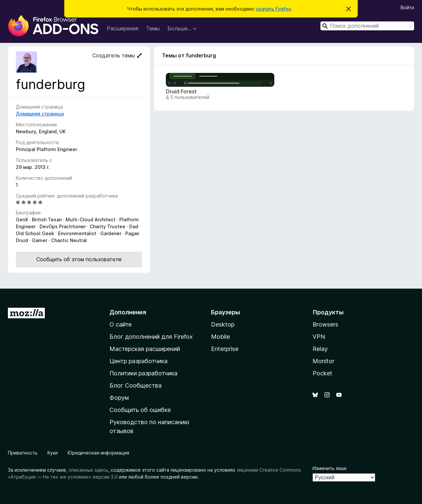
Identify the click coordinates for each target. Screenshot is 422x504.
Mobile (220, 337)
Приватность (23, 453)
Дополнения (128, 312)
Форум (119, 398)
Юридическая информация (98, 453)
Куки (53, 453)
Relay (320, 349)
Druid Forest (181, 92)
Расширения (122, 28)
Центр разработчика (138, 361)
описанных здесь (88, 470)
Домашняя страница (40, 114)
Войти (407, 7)
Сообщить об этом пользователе (79, 259)
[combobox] (367, 26)
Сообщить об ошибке (140, 410)
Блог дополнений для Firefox (151, 337)
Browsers (325, 324)
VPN (319, 337)
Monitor (323, 361)
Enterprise (225, 349)
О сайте (121, 324)
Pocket (322, 373)
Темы (153, 28)
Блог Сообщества (136, 385)
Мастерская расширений (145, 349)
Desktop (223, 324)
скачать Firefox (273, 9)
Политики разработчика (143, 373)
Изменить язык (330, 468)
